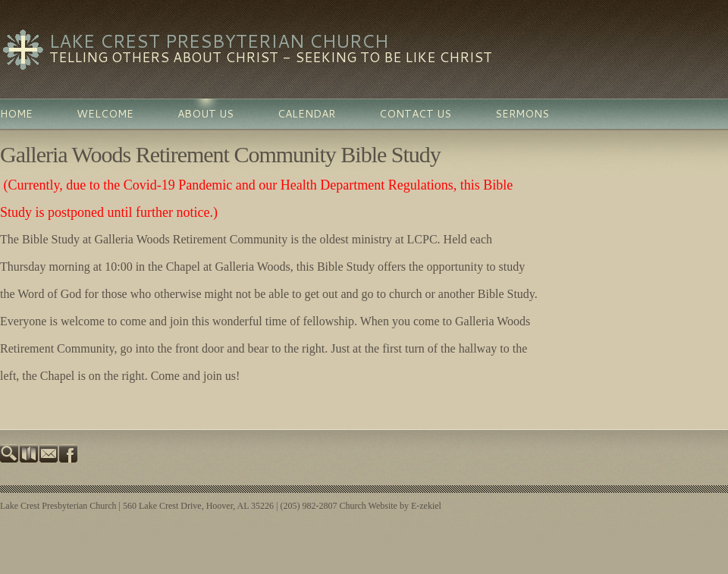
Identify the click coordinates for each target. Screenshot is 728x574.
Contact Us (415, 114)
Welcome (105, 114)
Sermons (522, 114)
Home (16, 114)
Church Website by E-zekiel (390, 506)
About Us (206, 114)
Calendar (306, 114)
